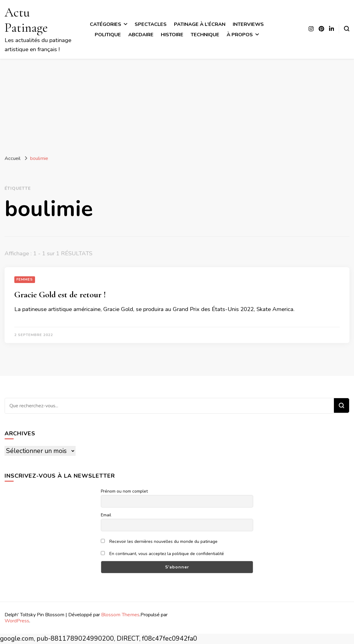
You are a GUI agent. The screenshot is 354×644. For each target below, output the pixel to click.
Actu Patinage (26, 20)
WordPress (17, 621)
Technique (205, 35)
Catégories (106, 24)
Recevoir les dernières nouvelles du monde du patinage (159, 541)
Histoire (172, 35)
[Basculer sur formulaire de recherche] (347, 29)
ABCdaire (141, 35)
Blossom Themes (120, 615)
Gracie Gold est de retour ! (60, 295)
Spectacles (151, 24)
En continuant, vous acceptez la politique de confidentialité (162, 554)
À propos (240, 35)
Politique (108, 35)
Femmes (25, 279)
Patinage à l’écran (200, 24)
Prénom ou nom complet (124, 491)
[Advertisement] (177, 104)
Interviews (248, 24)
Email (106, 515)
